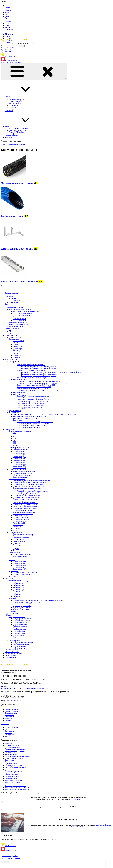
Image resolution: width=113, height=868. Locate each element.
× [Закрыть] (2, 802)
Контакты (8, 138)
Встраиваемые (18, 525)
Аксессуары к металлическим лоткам (26, 311)
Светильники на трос (20, 521)
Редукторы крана (11, 764)
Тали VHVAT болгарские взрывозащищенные (33, 396)
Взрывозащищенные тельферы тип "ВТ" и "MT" (34, 387)
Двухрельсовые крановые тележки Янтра (31, 378)
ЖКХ (15, 530)
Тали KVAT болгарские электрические (30, 405)
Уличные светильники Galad (23, 536)
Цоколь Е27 (17, 350)
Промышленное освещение (23, 473)
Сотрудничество (15, 300)
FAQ (6, 295)
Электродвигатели (19, 630)
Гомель (7, 9)
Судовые (16, 549)
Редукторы (13, 107)
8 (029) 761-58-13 (11, 56)
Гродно (7, 14)
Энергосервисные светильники (24, 512)
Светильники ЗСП (15, 552)
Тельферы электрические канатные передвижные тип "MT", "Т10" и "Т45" (43, 383)
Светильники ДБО (19, 457)
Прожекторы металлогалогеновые (25, 573)
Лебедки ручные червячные (23, 644)
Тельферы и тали (15, 103)
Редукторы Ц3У (19, 586)
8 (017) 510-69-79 (7, 52)
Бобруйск (8, 18)
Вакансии (12, 299)
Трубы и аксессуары (16, 326)
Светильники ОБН (19, 466)
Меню (34, 71)
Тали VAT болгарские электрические (30, 409)
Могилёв (8, 11)
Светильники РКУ (19, 569)
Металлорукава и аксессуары (19, 324)
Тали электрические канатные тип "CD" (27, 418)
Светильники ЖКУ (20, 563)
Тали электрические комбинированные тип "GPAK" (31, 416)
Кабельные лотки (11, 754)
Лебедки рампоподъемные (22, 619)
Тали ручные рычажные (13, 782)
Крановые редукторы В (21, 609)
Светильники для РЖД (21, 519)
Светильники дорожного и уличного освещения (30, 483)
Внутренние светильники (14, 771)
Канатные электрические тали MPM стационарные (39, 374)
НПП (15, 440)
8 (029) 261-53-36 (11, 61)
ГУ (10, 332)
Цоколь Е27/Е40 (19, 341)
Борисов (8, 22)
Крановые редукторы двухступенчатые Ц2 (28, 602)
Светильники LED (19, 468)
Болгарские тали (15, 361)
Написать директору (8, 704)
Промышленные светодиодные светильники (28, 484)
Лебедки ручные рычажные (14, 766)
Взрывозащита (18, 543)
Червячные (13, 611)
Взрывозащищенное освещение (24, 471)
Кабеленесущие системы (18, 98)
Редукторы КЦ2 (19, 593)
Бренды (23, 126)
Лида (7, 33)
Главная (4, 145)
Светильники (14, 105)
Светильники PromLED (17, 479)
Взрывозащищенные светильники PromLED (28, 486)
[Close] (2, 661)
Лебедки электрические (17, 617)
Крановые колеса (15, 411)
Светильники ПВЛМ (20, 449)
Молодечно (9, 35)
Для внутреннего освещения (19, 448)
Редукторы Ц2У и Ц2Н (21, 582)
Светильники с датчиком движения (25, 505)
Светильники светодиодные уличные (18, 756)
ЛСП (15, 438)
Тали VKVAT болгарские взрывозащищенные (33, 398)
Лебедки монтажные (20, 626)
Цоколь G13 (17, 352)
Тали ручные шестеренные (14, 780)
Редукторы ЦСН (19, 587)
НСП (15, 437)
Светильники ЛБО (19, 464)
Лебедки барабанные (12, 777)
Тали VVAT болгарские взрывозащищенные (32, 402)
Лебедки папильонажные (22, 620)
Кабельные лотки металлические (20, 310)
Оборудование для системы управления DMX (33, 492)
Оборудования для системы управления (27, 490)
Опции (15, 639)
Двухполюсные (10, 655)
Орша (7, 25)
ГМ (10, 333)
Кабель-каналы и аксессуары (19, 322)
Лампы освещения (15, 102)
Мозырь (8, 27)
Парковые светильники (21, 540)
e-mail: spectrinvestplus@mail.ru (12, 62)
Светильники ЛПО (20, 462)
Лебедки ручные (15, 641)
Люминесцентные (15, 337)
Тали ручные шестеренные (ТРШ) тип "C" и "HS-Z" (35, 422)
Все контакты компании (11, 858)
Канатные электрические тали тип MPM (31, 370)
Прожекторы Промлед (21, 517)
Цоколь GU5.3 (18, 343)
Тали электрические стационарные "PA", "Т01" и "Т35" (36, 385)
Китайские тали (14, 413)
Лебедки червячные (20, 628)
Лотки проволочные (20, 317)
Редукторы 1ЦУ (19, 591)
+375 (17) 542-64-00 (12, 650)
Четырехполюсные (11, 657)
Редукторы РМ (18, 595)
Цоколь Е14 (17, 354)
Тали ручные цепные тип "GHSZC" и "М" (32, 425)
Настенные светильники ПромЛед (25, 506)
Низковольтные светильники (23, 514)
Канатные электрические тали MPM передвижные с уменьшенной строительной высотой (52, 372)
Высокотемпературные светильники (26, 501)
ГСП (15, 442)
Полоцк (8, 36)
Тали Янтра (17, 363)
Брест (7, 16)
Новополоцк (9, 29)
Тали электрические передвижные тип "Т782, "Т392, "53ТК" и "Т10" (41, 391)
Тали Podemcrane (19, 392)
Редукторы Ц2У (10, 773)
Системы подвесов (20, 319)
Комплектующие (19, 558)
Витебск (8, 13)
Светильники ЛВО (20, 459)
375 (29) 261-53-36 (7, 48)
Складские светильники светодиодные (26, 497)
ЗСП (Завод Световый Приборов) (21, 128)
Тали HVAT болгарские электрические (30, 403)
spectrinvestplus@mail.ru (13, 654)
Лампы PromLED (19, 523)
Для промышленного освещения (20, 431)
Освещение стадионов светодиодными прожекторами (32, 481)
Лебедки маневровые (20, 622)
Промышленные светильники (23, 534)
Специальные (14, 613)
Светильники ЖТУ (20, 562)
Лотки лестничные (20, 321)
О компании (9, 111)
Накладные (17, 527)
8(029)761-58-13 (10, 846)
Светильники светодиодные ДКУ (16, 767)
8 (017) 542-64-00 (7, 50)
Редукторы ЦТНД (19, 584)
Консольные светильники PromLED (25, 503)
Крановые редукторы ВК (22, 608)
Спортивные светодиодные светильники (27, 488)
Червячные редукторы (13, 745)
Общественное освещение (22, 475)
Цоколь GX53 (18, 348)
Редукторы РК (18, 597)
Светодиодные (14, 339)
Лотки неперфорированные (23, 313)
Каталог (23, 96)
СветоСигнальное (19, 541)
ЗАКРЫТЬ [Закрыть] (5, 862)
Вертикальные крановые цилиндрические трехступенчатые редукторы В (38, 600)
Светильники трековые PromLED (25, 510)
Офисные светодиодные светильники (26, 499)
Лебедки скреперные (20, 624)
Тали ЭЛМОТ (18, 394)
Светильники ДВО (20, 460)
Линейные (17, 528)
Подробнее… (79, 799)
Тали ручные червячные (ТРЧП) (28, 427)
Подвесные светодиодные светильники (27, 495)
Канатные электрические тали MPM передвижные (39, 376)
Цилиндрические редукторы (15, 751)
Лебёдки (12, 109)
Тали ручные (18, 420)
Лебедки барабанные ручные (23, 643)
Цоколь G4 (17, 357)
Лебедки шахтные (19, 632)
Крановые (12, 598)
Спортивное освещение (21, 538)
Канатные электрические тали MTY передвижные (39, 368)
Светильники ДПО (20, 453)
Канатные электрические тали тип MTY (31, 365)
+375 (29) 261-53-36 (12, 652)
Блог (7, 304)
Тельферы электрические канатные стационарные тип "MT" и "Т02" (41, 381)
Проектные (17, 545)
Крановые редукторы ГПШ (23, 604)
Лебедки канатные (19, 648)
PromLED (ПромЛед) (16, 132)
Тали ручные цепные (12, 762)
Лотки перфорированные (22, 315)
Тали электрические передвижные (17, 789)
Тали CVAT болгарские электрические (30, 407)
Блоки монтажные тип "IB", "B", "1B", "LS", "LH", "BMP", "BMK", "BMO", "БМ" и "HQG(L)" (46, 414)
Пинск (7, 24)
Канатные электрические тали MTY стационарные (39, 367)
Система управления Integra (27, 494)
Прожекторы (13, 571)
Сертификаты (14, 302)
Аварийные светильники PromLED (25, 508)
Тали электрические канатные (15, 786)
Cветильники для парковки (22, 516)
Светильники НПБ (19, 451)
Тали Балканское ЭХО (21, 379)
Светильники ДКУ (19, 565)
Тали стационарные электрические (17, 788)
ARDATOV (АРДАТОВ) (17, 130)
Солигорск (9, 31)
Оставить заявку (6, 143)
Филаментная (18, 346)
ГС (10, 330)
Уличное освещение (20, 477)
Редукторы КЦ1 (19, 589)
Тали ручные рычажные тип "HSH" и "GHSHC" (34, 424)
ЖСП (15, 446)
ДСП (15, 444)
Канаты (16, 637)
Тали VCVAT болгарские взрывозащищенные (33, 400)
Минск (7, 7)
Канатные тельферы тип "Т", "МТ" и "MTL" (32, 389)
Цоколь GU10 (18, 345)
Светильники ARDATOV (18, 470)
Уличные (12, 560)
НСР (15, 433)
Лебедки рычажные (20, 646)
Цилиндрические (15, 580)
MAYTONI (13, 576)
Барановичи (9, 20)
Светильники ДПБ (19, 455)
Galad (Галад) (14, 134)
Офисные (16, 547)
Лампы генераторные (16, 100)
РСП (15, 435)
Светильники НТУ (19, 567)
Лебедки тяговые (19, 635)
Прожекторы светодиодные (23, 574)
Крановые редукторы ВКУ (22, 606)
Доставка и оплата (11, 136)
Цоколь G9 (17, 356)
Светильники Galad (16, 532)
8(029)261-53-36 (10, 850)
